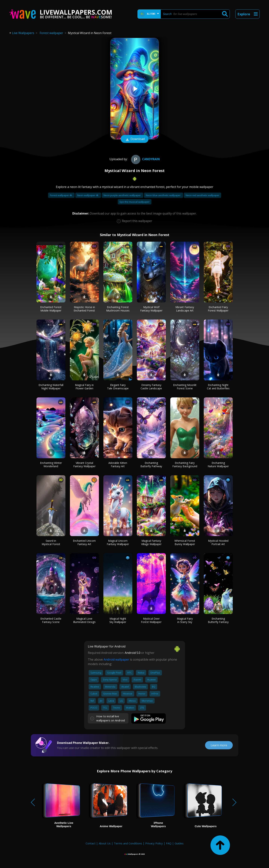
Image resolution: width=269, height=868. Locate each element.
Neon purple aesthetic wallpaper (122, 195)
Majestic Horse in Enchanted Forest (84, 309)
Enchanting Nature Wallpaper (218, 465)
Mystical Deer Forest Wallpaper (151, 620)
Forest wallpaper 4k (61, 195)
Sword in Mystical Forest (51, 542)
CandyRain (145, 159)
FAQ (169, 843)
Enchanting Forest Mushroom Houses (118, 309)
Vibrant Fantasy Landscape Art (185, 309)
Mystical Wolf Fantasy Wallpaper (151, 309)
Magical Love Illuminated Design (84, 620)
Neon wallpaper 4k (88, 195)
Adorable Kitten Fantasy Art (118, 465)
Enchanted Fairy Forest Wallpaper (218, 309)
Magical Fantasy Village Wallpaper (151, 542)
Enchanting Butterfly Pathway (151, 465)
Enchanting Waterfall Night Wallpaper (51, 387)
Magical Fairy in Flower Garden (84, 387)
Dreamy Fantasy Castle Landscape (151, 387)
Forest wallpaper (51, 33)
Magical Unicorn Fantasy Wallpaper (118, 542)
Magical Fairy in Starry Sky (185, 620)
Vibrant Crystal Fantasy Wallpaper (84, 465)
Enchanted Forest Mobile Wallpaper (51, 309)
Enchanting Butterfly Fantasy (218, 620)
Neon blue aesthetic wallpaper (163, 195)
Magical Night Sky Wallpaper (118, 620)
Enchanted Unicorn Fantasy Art (84, 542)
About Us (105, 843)
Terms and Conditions (128, 843)
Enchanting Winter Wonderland (51, 465)
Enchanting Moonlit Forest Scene (185, 387)
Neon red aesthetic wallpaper (202, 195)
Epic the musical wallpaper (135, 202)
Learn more (219, 745)
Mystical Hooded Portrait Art (218, 542)
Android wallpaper (116, 659)
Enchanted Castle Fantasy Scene (51, 620)
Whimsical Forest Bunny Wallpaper (185, 542)
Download (135, 139)
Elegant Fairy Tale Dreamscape (118, 387)
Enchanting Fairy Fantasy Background (185, 465)
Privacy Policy (154, 843)
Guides (179, 843)
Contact (91, 843)
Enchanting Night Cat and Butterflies (218, 387)
